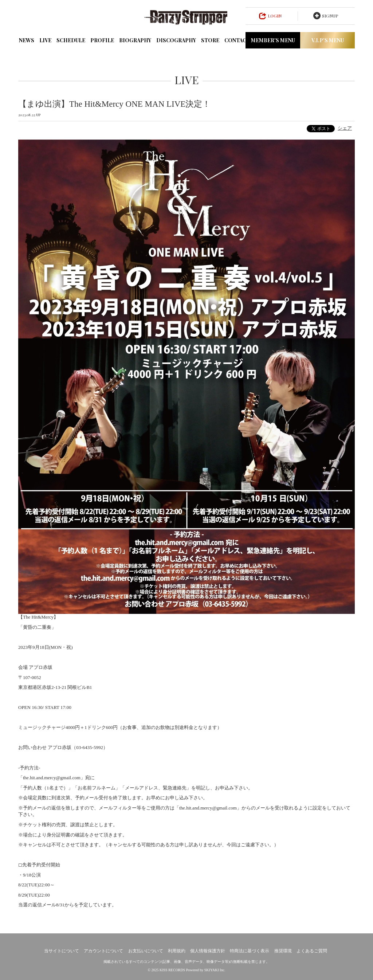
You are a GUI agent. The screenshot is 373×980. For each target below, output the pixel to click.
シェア (345, 128)
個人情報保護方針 (208, 951)
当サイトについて (62, 951)
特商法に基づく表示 (250, 951)
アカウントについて (103, 951)
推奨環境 (283, 951)
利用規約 (177, 951)
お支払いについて (146, 951)
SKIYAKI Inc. (215, 970)
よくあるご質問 (312, 951)
